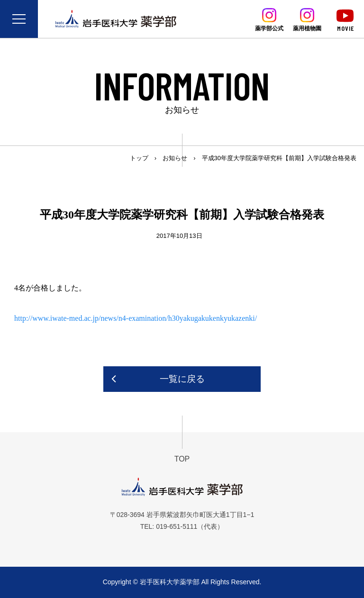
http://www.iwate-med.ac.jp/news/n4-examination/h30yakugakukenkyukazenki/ (136, 318)
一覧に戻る (182, 379)
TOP (182, 459)
